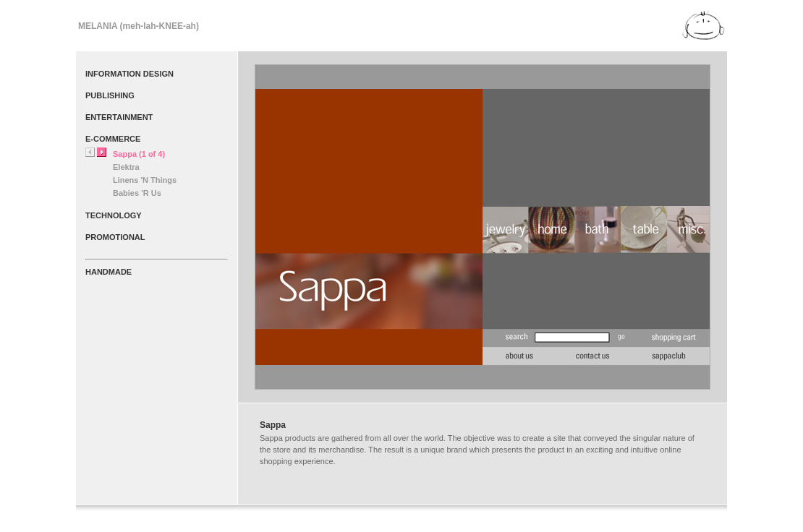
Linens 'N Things (145, 180)
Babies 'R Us (137, 193)
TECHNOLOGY (114, 215)
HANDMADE (109, 272)
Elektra (126, 167)
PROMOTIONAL (115, 237)
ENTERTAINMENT (119, 117)
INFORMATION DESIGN (129, 74)
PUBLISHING (110, 95)
